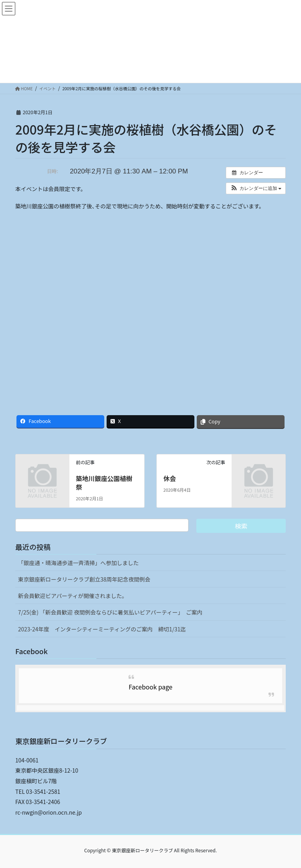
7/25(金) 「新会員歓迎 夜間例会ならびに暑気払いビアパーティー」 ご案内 (110, 612)
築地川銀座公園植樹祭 (104, 483)
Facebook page (150, 687)
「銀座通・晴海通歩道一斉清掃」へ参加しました (78, 563)
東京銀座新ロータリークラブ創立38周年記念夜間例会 (84, 579)
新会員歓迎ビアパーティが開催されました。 (73, 596)
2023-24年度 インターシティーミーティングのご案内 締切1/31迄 (102, 629)
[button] (256, 188)
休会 (170, 478)
